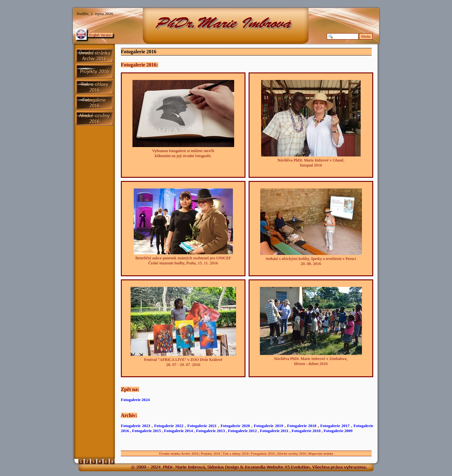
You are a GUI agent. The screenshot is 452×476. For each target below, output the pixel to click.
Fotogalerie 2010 (306, 431)
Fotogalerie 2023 (135, 426)
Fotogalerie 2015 (147, 431)
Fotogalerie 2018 (301, 426)
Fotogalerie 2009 (338, 431)
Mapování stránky (321, 453)
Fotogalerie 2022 (169, 426)
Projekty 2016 (211, 453)
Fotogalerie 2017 (335, 426)
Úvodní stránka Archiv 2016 (179, 453)
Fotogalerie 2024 (135, 400)
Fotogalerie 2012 (242, 431)
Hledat (366, 36)
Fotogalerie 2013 (210, 431)
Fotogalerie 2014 (179, 431)
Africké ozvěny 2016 (291, 453)
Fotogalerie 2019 (269, 426)
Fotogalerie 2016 (263, 453)
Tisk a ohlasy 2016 (236, 453)
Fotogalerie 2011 (274, 431)
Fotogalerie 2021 (202, 426)
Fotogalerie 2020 (235, 426)
